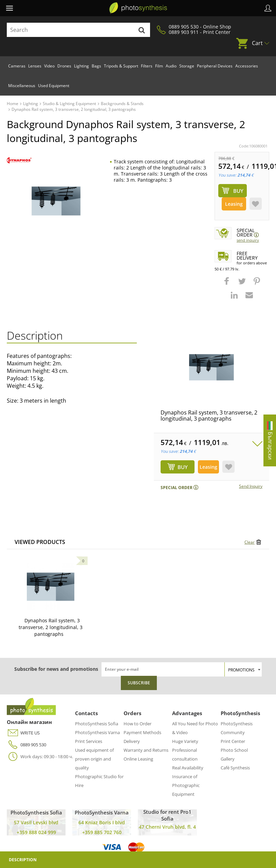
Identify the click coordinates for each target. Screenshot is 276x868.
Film (159, 66)
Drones (64, 66)
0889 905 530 (26, 745)
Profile (268, 8)
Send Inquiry (248, 240)
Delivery (132, 741)
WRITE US (23, 733)
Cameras (17, 66)
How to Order (137, 724)
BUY (183, 467)
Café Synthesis (235, 768)
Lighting (81, 66)
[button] (227, 284)
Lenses (35, 66)
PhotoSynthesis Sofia (97, 724)
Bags (96, 66)
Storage (187, 66)
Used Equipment (54, 86)
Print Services (89, 741)
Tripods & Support (121, 66)
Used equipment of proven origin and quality (94, 759)
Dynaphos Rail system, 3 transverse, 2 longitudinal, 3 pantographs (209, 416)
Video (49, 66)
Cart (257, 43)
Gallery (228, 759)
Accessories (247, 66)
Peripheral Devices (215, 66)
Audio (171, 66)
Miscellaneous (22, 86)
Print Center (233, 741)
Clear (250, 542)
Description (23, 860)
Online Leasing (138, 759)
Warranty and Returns (146, 750)
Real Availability (188, 768)
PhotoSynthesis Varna (97, 732)
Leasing (234, 204)
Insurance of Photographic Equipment (186, 785)
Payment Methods (142, 732)
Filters (147, 66)
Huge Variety (185, 741)
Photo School (234, 750)
